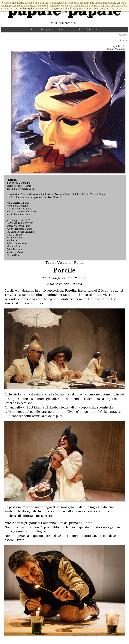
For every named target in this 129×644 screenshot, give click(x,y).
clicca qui (27, 9)
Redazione (48, 30)
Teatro (122, 40)
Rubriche (91, 30)
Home (34, 30)
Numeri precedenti (69, 30)
